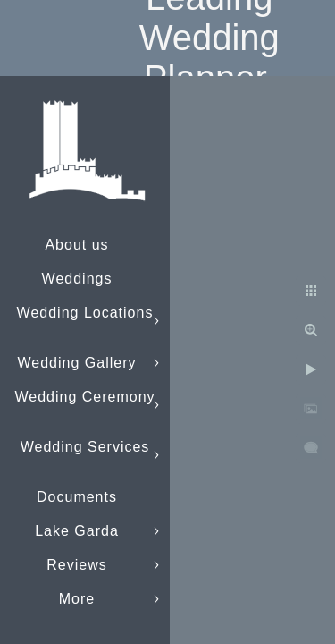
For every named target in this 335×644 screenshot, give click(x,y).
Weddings (77, 279)
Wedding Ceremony (84, 397)
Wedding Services (85, 447)
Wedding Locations (85, 313)
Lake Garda (77, 531)
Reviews (76, 565)
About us (76, 245)
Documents (77, 497)
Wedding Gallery (77, 363)
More (77, 599)
